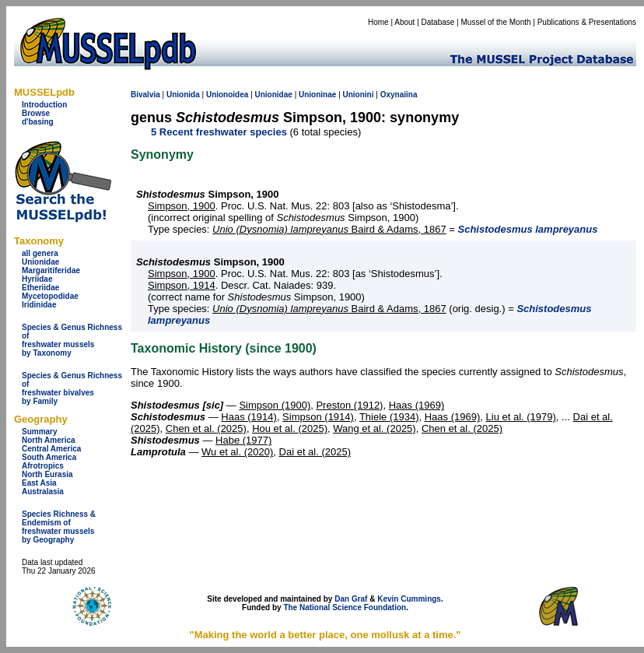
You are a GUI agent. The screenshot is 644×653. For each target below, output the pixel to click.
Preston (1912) (349, 405)
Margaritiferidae (51, 270)
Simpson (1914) (318, 417)
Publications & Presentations (587, 22)
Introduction (44, 105)
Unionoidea (227, 95)
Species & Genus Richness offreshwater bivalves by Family (72, 388)
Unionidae (40, 262)
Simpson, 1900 (182, 206)
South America (49, 457)
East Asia (39, 483)
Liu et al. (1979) (521, 417)
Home (378, 22)
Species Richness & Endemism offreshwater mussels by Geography (59, 527)
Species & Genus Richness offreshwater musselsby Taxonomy (72, 340)
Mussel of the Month (496, 22)
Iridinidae (39, 305)
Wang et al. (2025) (374, 428)
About (404, 22)
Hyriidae (37, 279)
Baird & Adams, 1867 (329, 229)
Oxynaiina (399, 95)
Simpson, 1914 (182, 285)
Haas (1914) (249, 417)
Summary (40, 432)
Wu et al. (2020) (237, 452)
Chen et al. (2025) (206, 428)
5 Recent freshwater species (219, 132)
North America (49, 440)
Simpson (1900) (275, 405)
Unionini (359, 95)
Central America (51, 449)
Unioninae (317, 95)
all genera (40, 253)
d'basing (38, 122)
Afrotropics (43, 466)
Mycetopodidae (50, 296)
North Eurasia (47, 474)
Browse (36, 113)
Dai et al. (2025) (315, 452)
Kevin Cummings (409, 599)
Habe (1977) (243, 440)
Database (438, 22)
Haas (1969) (417, 405)
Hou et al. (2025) (290, 428)
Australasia (43, 492)
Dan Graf (351, 599)
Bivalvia (145, 95)
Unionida (183, 95)
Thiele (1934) (389, 417)
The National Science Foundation (345, 607)
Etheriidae (40, 288)
